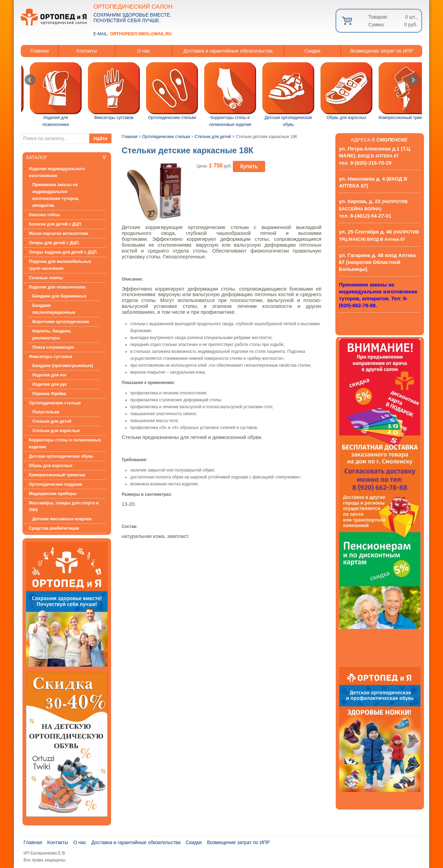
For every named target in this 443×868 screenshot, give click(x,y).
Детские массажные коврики (62, 519)
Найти (100, 138)
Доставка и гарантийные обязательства (228, 51)
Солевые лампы (46, 278)
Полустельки (46, 412)
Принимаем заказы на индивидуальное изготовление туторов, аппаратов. (56, 195)
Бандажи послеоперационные (54, 309)
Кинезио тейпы (44, 215)
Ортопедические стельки (55, 403)
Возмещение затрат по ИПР (382, 51)
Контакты (87, 51)
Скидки (313, 51)
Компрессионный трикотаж (57, 475)
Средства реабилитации (54, 528)
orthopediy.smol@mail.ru (141, 34)
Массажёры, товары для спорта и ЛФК (64, 506)
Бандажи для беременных (59, 296)
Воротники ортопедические (61, 322)
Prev (30, 80)
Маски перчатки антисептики (58, 234)
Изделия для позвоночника (57, 287)
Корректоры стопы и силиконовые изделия (65, 444)
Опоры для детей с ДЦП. (54, 243)
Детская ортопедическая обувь (61, 456)
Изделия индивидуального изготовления (57, 172)
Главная (40, 51)
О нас (143, 51)
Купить (249, 166)
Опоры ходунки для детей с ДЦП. (63, 252)
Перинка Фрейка (49, 394)
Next (413, 80)
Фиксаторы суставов (50, 357)
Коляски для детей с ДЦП (55, 224)
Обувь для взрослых (51, 466)
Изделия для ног (49, 375)
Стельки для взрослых (56, 431)
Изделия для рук (49, 384)
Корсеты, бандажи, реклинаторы (52, 335)
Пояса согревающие (53, 347)
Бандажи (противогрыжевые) (62, 366)
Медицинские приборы (53, 494)
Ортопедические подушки (55, 484)
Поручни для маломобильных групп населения (60, 265)
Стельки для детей (52, 421)
